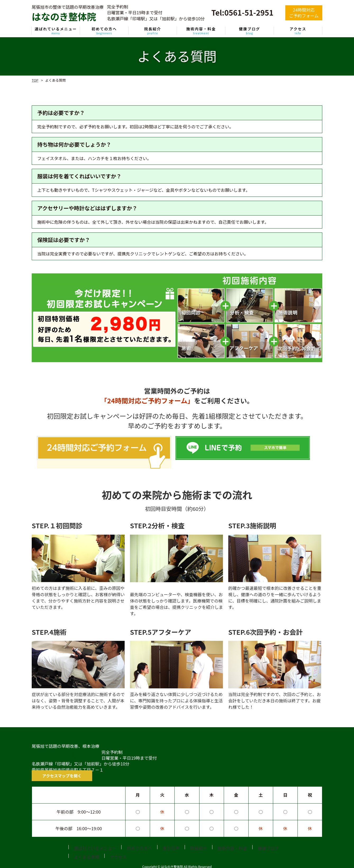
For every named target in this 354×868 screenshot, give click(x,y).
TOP (35, 80)
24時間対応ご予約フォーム (304, 13)
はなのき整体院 (64, 748)
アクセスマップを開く (53, 769)
